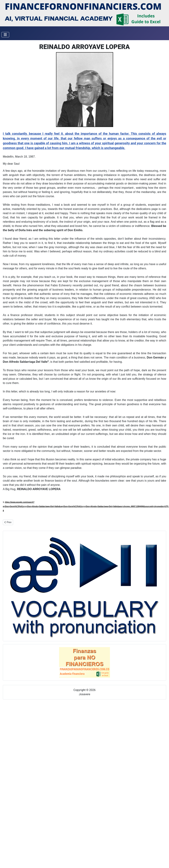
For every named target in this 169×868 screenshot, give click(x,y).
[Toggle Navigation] (5, 35)
